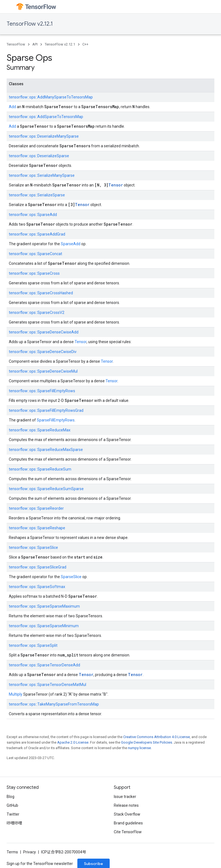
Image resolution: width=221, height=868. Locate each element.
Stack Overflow (127, 814)
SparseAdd (71, 244)
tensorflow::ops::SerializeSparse (37, 195)
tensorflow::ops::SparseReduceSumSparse (46, 489)
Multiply (16, 694)
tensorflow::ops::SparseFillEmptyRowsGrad (46, 410)
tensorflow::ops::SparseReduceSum (40, 469)
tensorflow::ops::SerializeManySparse (42, 175)
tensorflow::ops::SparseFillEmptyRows (42, 391)
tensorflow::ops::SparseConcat (35, 254)
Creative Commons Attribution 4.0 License (156, 737)
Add (12, 107)
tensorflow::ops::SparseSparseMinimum (44, 626)
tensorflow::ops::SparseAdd (33, 215)
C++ (85, 44)
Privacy (30, 852)
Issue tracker (125, 797)
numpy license (139, 748)
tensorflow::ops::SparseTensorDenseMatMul (48, 685)
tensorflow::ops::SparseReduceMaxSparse (46, 450)
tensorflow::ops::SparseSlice (33, 547)
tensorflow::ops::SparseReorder (36, 508)
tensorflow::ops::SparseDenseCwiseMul (43, 371)
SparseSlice (71, 577)
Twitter (13, 814)
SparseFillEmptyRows (56, 420)
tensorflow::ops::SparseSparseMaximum (44, 606)
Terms (12, 852)
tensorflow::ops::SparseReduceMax (40, 430)
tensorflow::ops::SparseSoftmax (37, 587)
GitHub (12, 805)
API (35, 44)
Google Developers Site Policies (147, 742)
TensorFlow (16, 44)
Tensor (116, 185)
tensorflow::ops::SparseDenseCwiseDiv (43, 352)
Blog (10, 797)
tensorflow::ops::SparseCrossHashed (41, 293)
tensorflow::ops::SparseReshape (37, 528)
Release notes (126, 805)
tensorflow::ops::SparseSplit (33, 645)
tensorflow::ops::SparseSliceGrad (38, 567)
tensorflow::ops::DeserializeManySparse (44, 136)
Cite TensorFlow (128, 832)
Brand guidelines (128, 823)
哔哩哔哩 (14, 823)
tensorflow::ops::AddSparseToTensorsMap (46, 117)
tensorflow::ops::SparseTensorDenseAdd (44, 665)
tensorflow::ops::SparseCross (34, 273)
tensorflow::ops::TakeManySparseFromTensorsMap (54, 704)
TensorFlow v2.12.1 (30, 24)
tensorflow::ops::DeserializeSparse (39, 156)
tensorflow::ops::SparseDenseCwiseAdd (44, 332)
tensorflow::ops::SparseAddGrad (37, 234)
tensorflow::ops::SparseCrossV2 (37, 313)
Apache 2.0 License (73, 742)
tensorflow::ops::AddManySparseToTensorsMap (51, 97)
